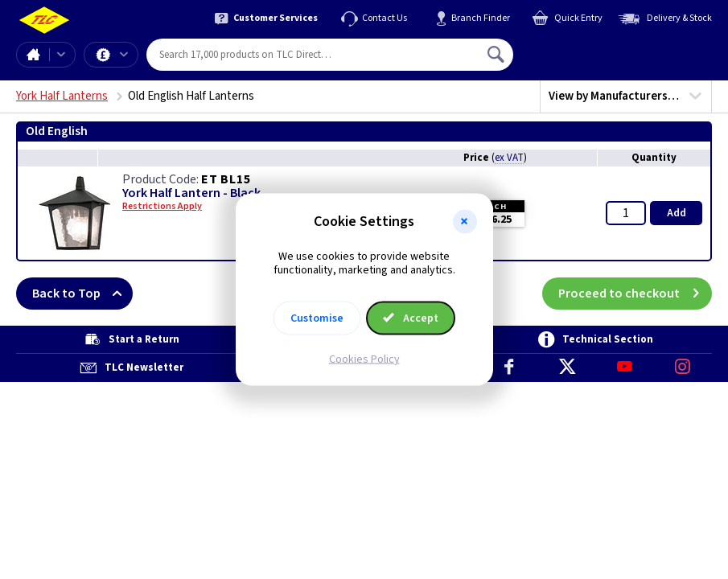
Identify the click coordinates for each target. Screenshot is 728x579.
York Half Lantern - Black (191, 193)
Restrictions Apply (162, 207)
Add (677, 213)
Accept (411, 318)
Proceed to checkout (635, 294)
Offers (124, 55)
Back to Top (82, 294)
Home (33, 55)
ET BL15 (226, 179)
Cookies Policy (364, 359)
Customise (317, 318)
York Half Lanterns (62, 96)
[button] (465, 222)
